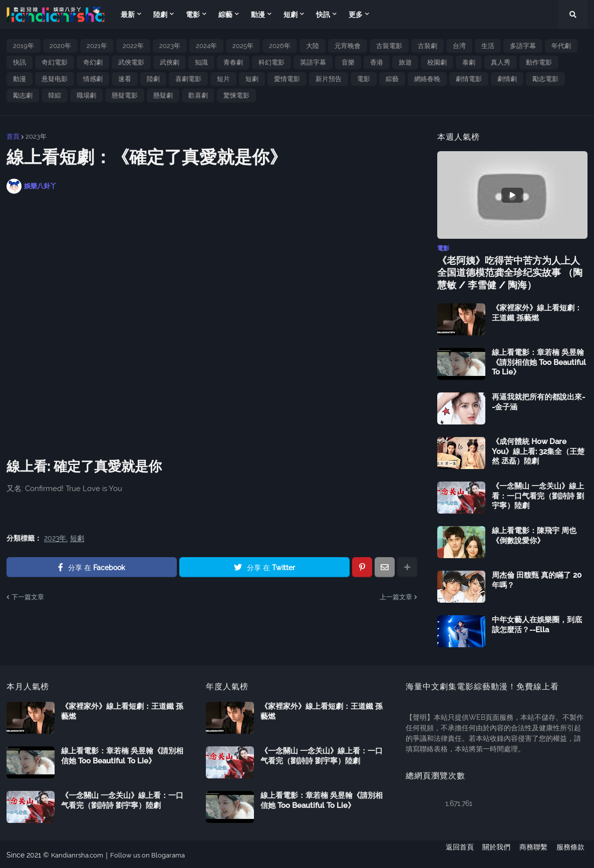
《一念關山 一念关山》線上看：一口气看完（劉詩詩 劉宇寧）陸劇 (538, 494)
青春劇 (233, 62)
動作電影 (539, 62)
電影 (364, 79)
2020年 (60, 46)
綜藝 (392, 79)
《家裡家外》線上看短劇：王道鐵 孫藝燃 (537, 311)
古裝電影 (389, 46)
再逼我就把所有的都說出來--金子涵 (538, 400)
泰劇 (469, 62)
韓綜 (55, 95)
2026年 (280, 46)
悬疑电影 (55, 79)
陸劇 (153, 79)
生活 (488, 46)
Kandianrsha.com (79, 853)
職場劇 (86, 95)
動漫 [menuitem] (258, 15)
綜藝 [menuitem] (225, 15)
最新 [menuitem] (128, 15)
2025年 (243, 46)
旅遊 (405, 62)
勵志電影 (545, 79)
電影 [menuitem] (193, 15)
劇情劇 (507, 79)
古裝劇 (427, 46)
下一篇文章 (28, 597)
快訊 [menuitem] (323, 15)
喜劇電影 (188, 79)
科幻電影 (271, 62)
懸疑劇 (163, 95)
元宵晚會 (348, 46)
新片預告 (329, 79)
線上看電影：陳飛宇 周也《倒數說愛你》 (534, 534)
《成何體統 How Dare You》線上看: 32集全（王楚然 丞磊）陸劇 (538, 450)
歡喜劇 (198, 95)
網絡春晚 (427, 79)
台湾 (459, 46)
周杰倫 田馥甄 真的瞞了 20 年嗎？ (537, 579)
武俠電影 (131, 62)
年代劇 (561, 46)
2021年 (97, 46)
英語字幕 (313, 62)
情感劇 (93, 79)
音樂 (348, 62)
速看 (125, 79)
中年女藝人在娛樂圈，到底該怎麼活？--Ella (537, 623)
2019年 (24, 46)
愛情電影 (287, 79)
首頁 (13, 136)
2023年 (170, 46)
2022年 (133, 46)
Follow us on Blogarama (154, 853)
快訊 (20, 62)
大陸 (313, 46)
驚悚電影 (236, 95)
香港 (377, 62)
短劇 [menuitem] (290, 15)
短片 (223, 79)
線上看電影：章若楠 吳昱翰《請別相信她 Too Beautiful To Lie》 (539, 361)
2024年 (206, 46)
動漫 (20, 79)
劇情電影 (469, 79)
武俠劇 (170, 62)
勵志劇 (23, 95)
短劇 (252, 79)
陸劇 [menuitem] (160, 15)
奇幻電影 (55, 62)
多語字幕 (523, 46)
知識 (201, 62)
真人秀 (501, 62)
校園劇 (437, 62)
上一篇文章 (396, 597)
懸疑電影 (125, 95)
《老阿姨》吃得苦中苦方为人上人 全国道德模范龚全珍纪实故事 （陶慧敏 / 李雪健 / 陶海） (510, 272)
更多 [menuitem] (356, 15)
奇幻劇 (93, 62)
